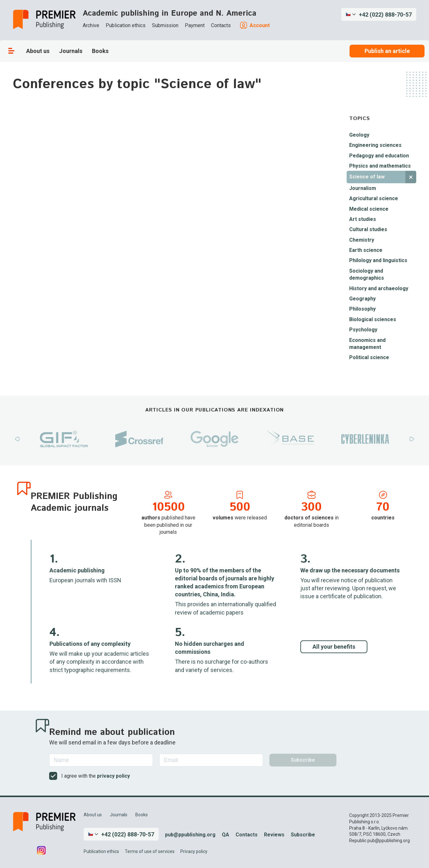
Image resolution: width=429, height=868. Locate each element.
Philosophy (362, 309)
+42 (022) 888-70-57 (385, 15)
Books (100, 51)
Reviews (274, 835)
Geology (359, 135)
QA (226, 835)
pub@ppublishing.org (190, 835)
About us (38, 51)
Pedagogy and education (379, 156)
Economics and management (367, 344)
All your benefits (334, 647)
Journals (71, 51)
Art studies (363, 219)
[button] (379, 14)
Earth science (366, 250)
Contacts (221, 25)
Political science (369, 357)
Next (412, 439)
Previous (17, 439)
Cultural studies (368, 229)
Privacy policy (194, 851)
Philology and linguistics (378, 260)
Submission (165, 25)
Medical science (369, 209)
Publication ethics (126, 25)
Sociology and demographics (367, 274)
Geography (362, 299)
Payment (195, 25)
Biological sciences (373, 319)
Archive (91, 25)
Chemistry (362, 240)
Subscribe (303, 835)
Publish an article (387, 51)
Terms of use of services (150, 851)
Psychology (363, 330)
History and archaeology (379, 288)
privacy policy (113, 776)
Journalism (363, 188)
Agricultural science (374, 198)
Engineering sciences (375, 145)
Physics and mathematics (380, 166)
